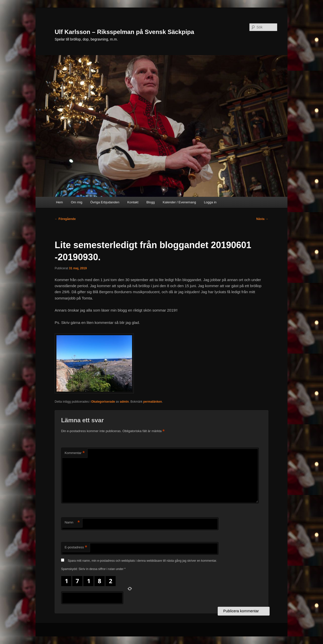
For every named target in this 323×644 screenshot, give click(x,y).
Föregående (65, 219)
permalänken (153, 402)
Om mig (77, 202)
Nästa (262, 219)
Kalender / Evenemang (179, 202)
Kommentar (75, 453)
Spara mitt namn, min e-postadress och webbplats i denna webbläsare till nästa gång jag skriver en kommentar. (142, 561)
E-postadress (76, 547)
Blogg (151, 202)
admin (124, 402)
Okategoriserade (103, 402)
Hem (59, 202)
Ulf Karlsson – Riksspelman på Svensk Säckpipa (124, 32)
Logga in (210, 202)
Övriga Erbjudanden (105, 202)
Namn (72, 523)
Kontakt (133, 202)
